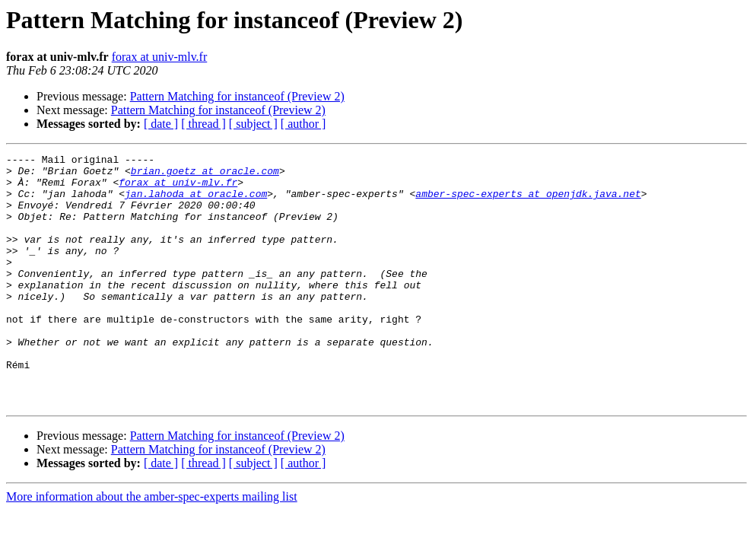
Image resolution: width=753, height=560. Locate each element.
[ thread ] (203, 124)
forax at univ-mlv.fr (160, 57)
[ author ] (303, 124)
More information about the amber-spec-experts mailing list (152, 547)
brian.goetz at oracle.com (205, 175)
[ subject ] (253, 124)
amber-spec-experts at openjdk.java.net (528, 202)
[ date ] (161, 124)
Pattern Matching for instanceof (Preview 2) (237, 96)
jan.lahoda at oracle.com (196, 202)
